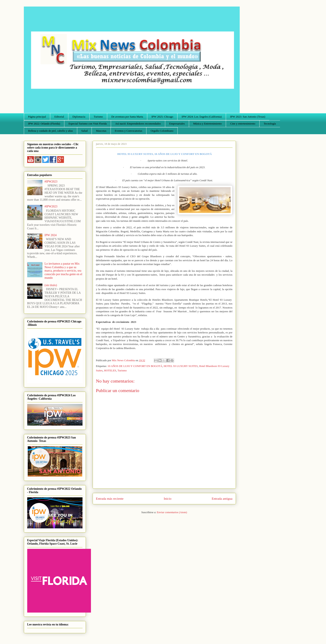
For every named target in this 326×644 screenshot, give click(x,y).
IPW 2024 (51, 235)
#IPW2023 (51, 182)
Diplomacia (79, 117)
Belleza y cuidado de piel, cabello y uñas (50, 131)
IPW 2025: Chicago (162, 117)
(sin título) (51, 285)
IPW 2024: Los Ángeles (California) (202, 117)
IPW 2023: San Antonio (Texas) (248, 117)
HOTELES (110, 370)
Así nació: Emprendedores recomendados (138, 124)
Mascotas (101, 131)
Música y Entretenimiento (208, 124)
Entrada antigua (222, 499)
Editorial (59, 117)
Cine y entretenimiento (243, 124)
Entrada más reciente (110, 499)
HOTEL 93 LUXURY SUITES (181, 366)
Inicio (168, 499)
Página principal (37, 117)
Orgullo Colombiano (162, 131)
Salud (84, 131)
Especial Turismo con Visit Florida (88, 124)
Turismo (98, 117)
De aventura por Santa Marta (127, 117)
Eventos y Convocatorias (129, 131)
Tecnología (270, 124)
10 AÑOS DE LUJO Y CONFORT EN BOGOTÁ (135, 366)
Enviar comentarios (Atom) (172, 512)
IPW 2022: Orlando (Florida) (44, 124)
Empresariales (177, 124)
